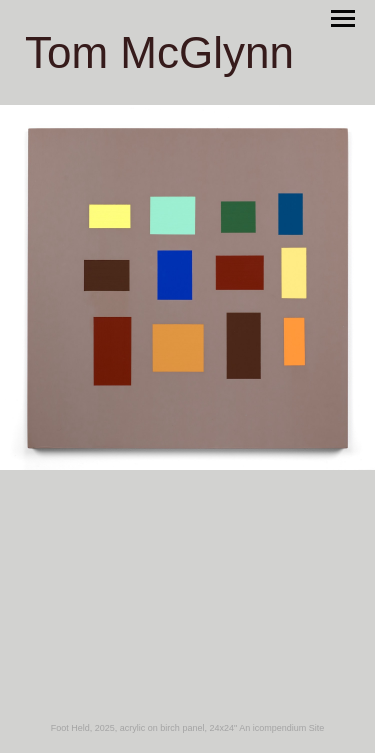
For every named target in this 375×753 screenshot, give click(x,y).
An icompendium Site (281, 728)
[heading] (159, 62)
